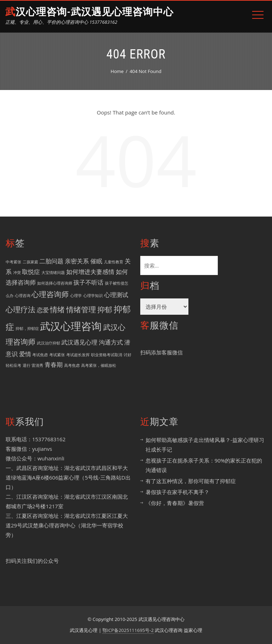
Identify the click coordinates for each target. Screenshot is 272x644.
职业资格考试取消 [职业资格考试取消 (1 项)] (107, 355)
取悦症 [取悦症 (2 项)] (31, 272)
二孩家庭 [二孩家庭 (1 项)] (30, 262)
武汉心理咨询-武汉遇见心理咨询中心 (89, 12)
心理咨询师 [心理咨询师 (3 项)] (50, 294)
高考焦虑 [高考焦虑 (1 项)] (72, 365)
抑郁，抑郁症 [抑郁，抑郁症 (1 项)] (27, 329)
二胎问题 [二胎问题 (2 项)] (51, 261)
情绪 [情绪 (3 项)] (57, 309)
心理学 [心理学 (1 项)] (76, 296)
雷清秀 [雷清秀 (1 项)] (37, 365)
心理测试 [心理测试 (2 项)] (116, 295)
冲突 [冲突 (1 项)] (17, 273)
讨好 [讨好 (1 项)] (127, 355)
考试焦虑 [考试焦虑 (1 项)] (40, 355)
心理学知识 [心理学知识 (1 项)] (93, 296)
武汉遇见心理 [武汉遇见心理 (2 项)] (79, 342)
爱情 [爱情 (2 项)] (25, 354)
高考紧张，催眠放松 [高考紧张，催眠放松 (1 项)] (99, 365)
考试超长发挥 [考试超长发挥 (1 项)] (78, 355)
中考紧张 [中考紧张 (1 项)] (13, 262)
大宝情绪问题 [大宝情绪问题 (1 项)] (53, 273)
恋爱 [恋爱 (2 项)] (43, 310)
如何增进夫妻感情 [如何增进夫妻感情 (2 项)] (90, 272)
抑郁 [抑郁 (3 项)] (105, 309)
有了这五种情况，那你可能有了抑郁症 (191, 481)
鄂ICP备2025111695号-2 (128, 630)
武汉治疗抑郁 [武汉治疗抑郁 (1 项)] (49, 343)
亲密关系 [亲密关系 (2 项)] (77, 261)
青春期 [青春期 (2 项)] (54, 365)
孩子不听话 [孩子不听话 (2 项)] (88, 282)
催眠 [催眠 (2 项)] (96, 261)
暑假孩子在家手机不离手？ (177, 492)
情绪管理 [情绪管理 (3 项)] (81, 309)
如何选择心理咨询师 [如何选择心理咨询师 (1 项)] (55, 283)
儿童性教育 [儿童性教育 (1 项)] (114, 262)
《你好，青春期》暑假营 (175, 503)
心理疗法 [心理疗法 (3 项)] (21, 309)
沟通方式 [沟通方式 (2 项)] (111, 342)
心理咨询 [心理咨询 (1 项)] (23, 296)
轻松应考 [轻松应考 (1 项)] (13, 365)
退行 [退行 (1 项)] (27, 365)
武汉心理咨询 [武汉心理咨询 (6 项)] (71, 326)
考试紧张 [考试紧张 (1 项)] (57, 355)
